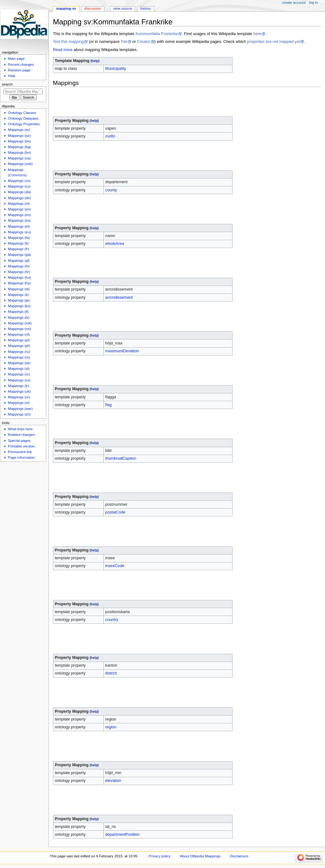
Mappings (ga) (19, 255)
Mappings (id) (19, 289)
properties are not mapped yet (273, 42)
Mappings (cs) (19, 181)
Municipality (116, 69)
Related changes (21, 435)
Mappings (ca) (19, 158)
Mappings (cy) (19, 186)
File (124, 42)
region (111, 727)
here (257, 34)
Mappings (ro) (19, 357)
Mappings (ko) (19, 306)
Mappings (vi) (19, 403)
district (111, 673)
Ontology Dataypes (23, 118)
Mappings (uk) (19, 391)
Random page (19, 70)
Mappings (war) (20, 409)
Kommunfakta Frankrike (157, 34)
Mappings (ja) (19, 300)
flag (108, 405)
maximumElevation (122, 351)
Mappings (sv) (19, 380)
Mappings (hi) (19, 266)
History (146, 8)
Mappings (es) (19, 220)
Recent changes (21, 65)
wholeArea (115, 244)
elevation (113, 781)
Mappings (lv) (19, 318)
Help (12, 76)
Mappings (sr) (19, 374)
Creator (144, 42)
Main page (16, 59)
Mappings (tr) (18, 386)
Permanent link (20, 452)
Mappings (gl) (19, 261)
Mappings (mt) (19, 329)
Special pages (19, 441)
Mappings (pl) (19, 340)
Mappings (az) (19, 136)
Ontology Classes (22, 113)
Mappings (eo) (19, 215)
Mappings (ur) (19, 397)
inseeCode (115, 566)
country (112, 620)
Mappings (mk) (20, 323)
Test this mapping (68, 42)
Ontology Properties (24, 124)
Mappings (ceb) (20, 164)
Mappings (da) (19, 192)
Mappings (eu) (19, 232)
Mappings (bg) (19, 147)
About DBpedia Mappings (200, 856)
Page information (21, 457)
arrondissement (119, 297)
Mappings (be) (19, 141)
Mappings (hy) (19, 283)
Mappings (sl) (19, 369)
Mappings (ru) (19, 352)
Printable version (21, 446)
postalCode (115, 512)
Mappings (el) (19, 204)
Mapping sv (66, 8)
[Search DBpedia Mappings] (23, 91)
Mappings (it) (18, 295)
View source (123, 8)
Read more (63, 50)
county (111, 190)
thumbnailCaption (121, 458)
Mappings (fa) (19, 238)
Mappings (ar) (19, 130)
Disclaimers (239, 856)
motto (110, 136)
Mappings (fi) (18, 243)
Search (7, 84)
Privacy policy (160, 856)
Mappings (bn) (19, 152)
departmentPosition (122, 834)
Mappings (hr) (19, 272)
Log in (314, 3)
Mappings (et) (19, 226)
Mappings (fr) (18, 249)
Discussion (93, 8)
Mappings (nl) (19, 334)
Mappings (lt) (18, 312)
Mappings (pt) (19, 346)
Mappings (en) (19, 209)
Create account (294, 3)
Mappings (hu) (19, 277)
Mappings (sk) (19, 363)
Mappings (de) (19, 198)
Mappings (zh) (19, 414)
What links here (20, 429)
